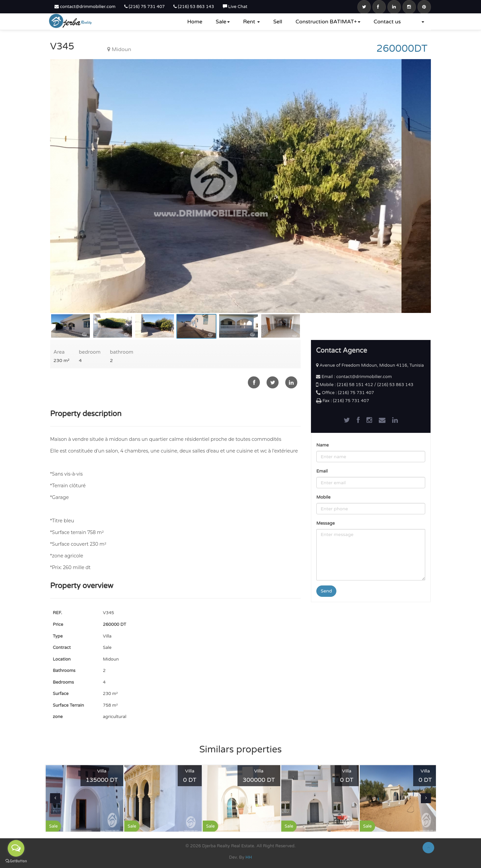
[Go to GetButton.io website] (16, 861)
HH (249, 857)
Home (195, 22)
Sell (278, 22)
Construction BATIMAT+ (328, 22)
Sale (223, 22)
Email (322, 471)
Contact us (387, 22)
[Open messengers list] (16, 848)
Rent (252, 22)
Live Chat (235, 7)
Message (326, 523)
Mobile (323, 497)
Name (323, 445)
